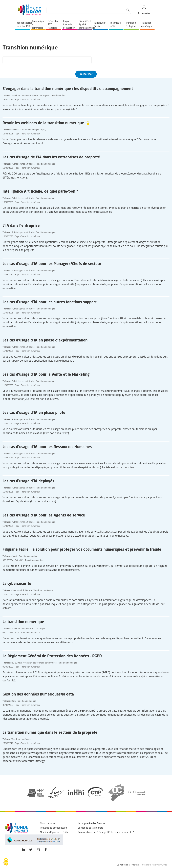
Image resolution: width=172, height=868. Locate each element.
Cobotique (40, 629)
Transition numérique (21, 96)
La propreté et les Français (92, 824)
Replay (43, 130)
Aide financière (58, 96)
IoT (33, 629)
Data (20, 663)
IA (12, 164)
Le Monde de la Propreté (91, 828)
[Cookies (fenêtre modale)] (6, 862)
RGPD (14, 663)
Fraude (15, 556)
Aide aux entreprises (41, 96)
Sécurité (29, 591)
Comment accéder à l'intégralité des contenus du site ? (106, 832)
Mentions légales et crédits (54, 832)
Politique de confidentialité (54, 828)
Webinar (15, 130)
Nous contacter (48, 824)
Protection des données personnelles (40, 663)
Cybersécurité (18, 591)
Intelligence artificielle (24, 164)
